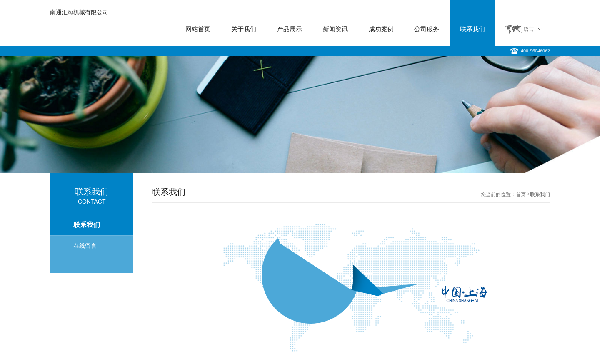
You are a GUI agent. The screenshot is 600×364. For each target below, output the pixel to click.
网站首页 (198, 29)
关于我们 (244, 29)
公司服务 (427, 29)
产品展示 (290, 29)
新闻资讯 (335, 29)
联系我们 (472, 29)
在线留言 (85, 246)
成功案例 (381, 29)
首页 (521, 194)
